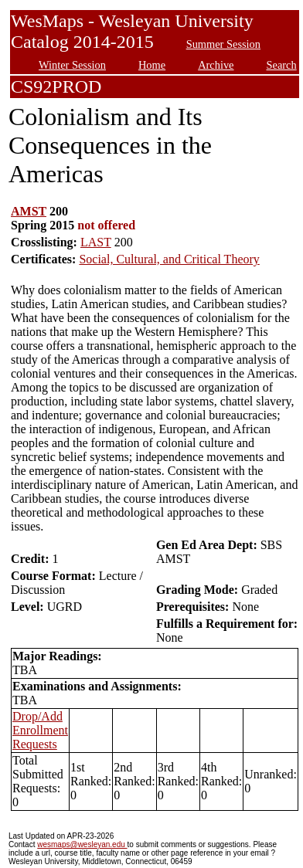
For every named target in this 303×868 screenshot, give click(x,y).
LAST (96, 242)
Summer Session (223, 44)
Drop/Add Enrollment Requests (40, 730)
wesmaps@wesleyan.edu (82, 844)
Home (152, 65)
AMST (29, 211)
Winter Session (72, 65)
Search (282, 65)
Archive (216, 65)
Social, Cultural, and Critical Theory (169, 259)
